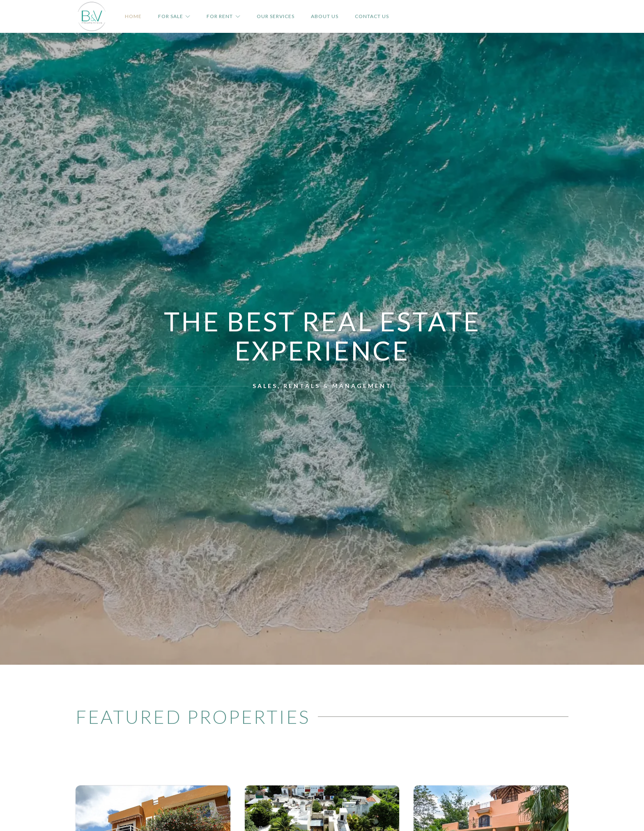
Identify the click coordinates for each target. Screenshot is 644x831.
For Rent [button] (223, 16)
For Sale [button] (174, 16)
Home (133, 16)
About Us (325, 16)
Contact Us (372, 16)
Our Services (276, 16)
